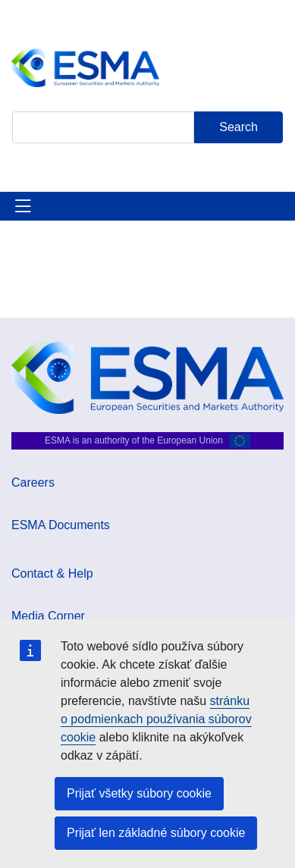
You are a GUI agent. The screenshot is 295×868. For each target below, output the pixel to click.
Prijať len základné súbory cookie (156, 833)
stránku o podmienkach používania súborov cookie (156, 719)
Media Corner (48, 616)
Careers (33, 483)
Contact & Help (52, 573)
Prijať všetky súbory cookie (139, 793)
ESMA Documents (61, 525)
